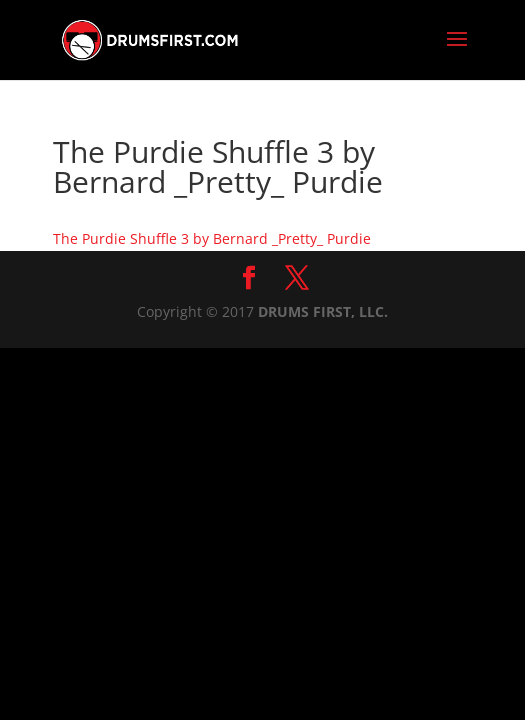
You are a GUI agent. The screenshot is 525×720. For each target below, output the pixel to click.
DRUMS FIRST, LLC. (323, 311)
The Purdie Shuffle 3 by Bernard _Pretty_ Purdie (212, 238)
